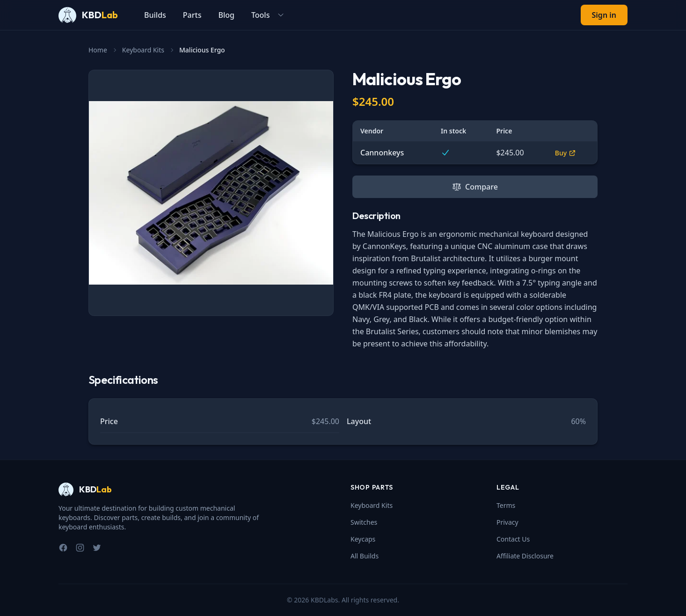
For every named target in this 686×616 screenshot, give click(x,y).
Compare (475, 187)
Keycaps (363, 539)
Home (98, 50)
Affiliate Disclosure (525, 556)
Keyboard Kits (143, 50)
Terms (506, 505)
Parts (192, 15)
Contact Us (513, 539)
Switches (364, 522)
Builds (155, 15)
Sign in (604, 15)
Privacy (507, 522)
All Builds (365, 556)
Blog (226, 15)
